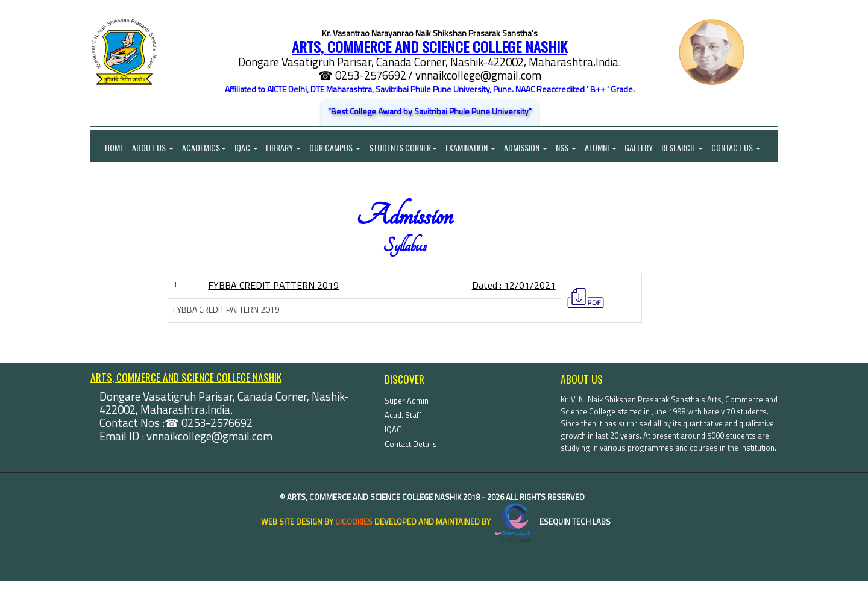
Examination (475, 148)
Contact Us (115, 178)
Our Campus (338, 148)
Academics (205, 148)
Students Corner (407, 148)
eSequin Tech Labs (552, 552)
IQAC (248, 148)
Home (107, 148)
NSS (572, 148)
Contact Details (411, 475)
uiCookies (354, 552)
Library (286, 148)
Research (690, 148)
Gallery (646, 148)
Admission (531, 148)
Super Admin (407, 431)
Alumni (607, 148)
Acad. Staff (403, 446)
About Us (153, 148)
